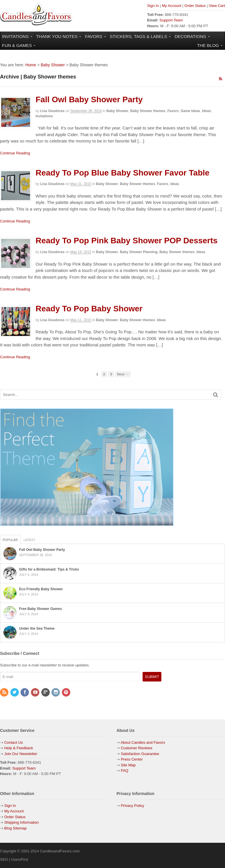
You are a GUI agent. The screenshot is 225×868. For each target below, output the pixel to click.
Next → (123, 374)
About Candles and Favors (143, 742)
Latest (30, 540)
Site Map (128, 765)
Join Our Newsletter (21, 754)
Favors (173, 111)
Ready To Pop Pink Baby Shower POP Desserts (127, 241)
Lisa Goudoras (52, 111)
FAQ (125, 771)
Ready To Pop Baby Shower (89, 309)
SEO (4, 859)
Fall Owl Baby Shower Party (89, 99)
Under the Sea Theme (37, 628)
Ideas (207, 111)
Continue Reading (15, 153)
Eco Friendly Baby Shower (41, 589)
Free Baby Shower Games (40, 609)
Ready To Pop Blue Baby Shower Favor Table (122, 173)
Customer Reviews (137, 748)
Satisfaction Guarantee (140, 754)
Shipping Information (22, 822)
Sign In (153, 6)
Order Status (195, 6)
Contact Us (14, 742)
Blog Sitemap (15, 828)
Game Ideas (190, 111)
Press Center (132, 759)
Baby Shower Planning (139, 252)
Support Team (171, 20)
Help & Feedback (19, 748)
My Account (172, 6)
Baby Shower (53, 65)
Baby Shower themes (148, 111)
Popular (10, 540)
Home (31, 65)
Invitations (44, 116)
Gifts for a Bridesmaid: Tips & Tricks (49, 569)
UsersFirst (20, 859)
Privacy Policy (133, 806)
